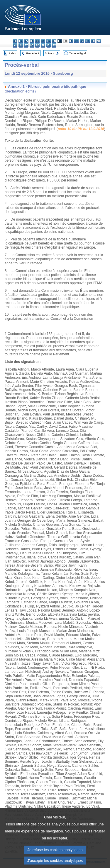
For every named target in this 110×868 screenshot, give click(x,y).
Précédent (33, 53)
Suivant (50, 53)
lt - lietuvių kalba (88, 41)
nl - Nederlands (15, 45)
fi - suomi (49, 45)
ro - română (32, 45)
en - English (54, 41)
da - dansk (32, 41)
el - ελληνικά (49, 41)
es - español (21, 41)
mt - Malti (99, 41)
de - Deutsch (37, 41)
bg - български (15, 41)
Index (12, 53)
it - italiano (76, 41)
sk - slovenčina (37, 45)
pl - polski (21, 45)
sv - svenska (54, 45)
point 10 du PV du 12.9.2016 (81, 129)
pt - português (26, 45)
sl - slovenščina (43, 45)
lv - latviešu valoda (82, 41)
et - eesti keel (43, 41)
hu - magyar (93, 41)
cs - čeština (26, 41)
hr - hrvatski (71, 41)
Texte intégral (78, 53)
